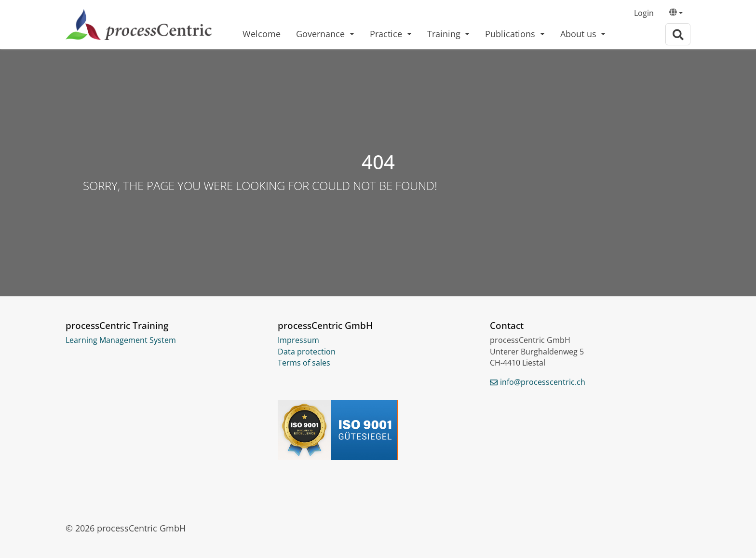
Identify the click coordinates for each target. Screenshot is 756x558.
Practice (387, 34)
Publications (511, 34)
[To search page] (678, 34)
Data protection (307, 352)
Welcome (262, 34)
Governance (322, 34)
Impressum (298, 340)
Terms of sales (304, 363)
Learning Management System (121, 340)
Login (644, 13)
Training (445, 34)
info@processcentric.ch (543, 382)
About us (580, 34)
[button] (676, 14)
